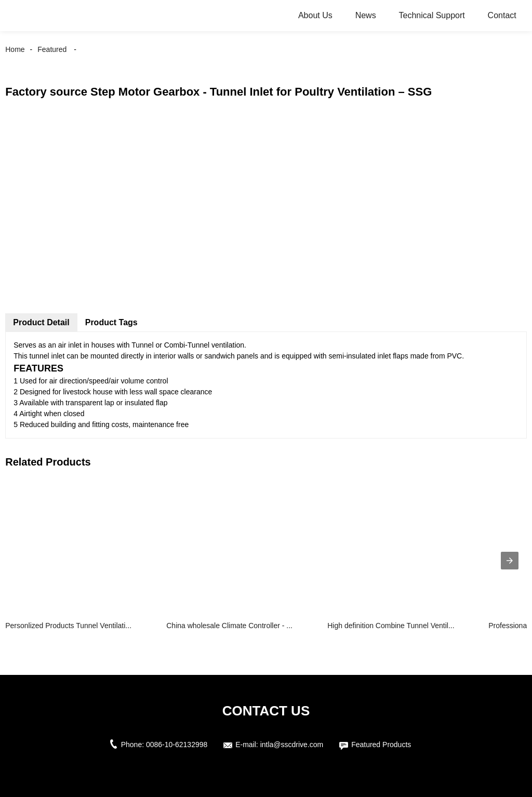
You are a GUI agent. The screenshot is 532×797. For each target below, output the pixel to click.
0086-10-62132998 (177, 745)
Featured (52, 49)
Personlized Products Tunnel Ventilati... (68, 626)
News (366, 15)
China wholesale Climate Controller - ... (229, 626)
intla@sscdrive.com (292, 745)
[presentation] (510, 561)
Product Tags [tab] (111, 322)
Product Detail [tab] (41, 322)
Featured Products (381, 745)
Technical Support (432, 15)
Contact (502, 15)
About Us (315, 15)
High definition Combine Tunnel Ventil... (391, 626)
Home (15, 49)
